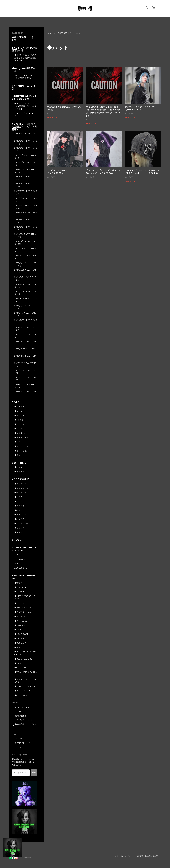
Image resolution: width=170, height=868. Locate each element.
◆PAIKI (18, 663)
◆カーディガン (21, 451)
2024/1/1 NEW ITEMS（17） (25, 350)
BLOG (18, 711)
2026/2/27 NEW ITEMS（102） (26, 149)
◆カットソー (20, 424)
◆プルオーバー (21, 433)
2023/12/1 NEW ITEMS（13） (25, 364)
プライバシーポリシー (25, 720)
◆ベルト (18, 510)
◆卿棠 (17, 647)
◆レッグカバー (21, 523)
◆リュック (19, 528)
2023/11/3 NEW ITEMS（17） (25, 379)
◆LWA (18, 630)
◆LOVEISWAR (22, 634)
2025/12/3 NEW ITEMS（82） (26, 164)
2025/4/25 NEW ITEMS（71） (26, 214)
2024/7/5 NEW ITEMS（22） (25, 278)
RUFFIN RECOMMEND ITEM (24, 549)
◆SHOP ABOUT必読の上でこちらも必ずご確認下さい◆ (25, 58)
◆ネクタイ (19, 506)
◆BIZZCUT (20, 603)
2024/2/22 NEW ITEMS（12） (25, 336)
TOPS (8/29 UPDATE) (25, 115)
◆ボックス (19, 519)
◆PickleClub (21, 621)
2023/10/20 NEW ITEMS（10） (25, 386)
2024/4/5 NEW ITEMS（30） (25, 314)
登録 (34, 773)
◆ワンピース (20, 455)
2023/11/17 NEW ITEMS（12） (26, 372)
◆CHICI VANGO (22, 695)
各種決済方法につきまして (24, 39)
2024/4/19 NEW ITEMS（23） (26, 307)
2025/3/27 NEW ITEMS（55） (26, 221)
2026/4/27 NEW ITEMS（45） (26, 135)
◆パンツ (18, 467)
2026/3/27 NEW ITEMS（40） (26, 142)
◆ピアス (18, 497)
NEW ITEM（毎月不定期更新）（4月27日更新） (24, 127)
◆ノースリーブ (21, 438)
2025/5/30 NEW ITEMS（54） (26, 207)
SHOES (17, 540)
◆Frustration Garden (25, 686)
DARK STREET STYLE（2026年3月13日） (25, 77)
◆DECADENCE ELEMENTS (26, 681)
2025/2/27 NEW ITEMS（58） (26, 228)
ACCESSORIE (64, 33)
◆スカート (19, 472)
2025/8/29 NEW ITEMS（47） (26, 185)
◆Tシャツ (19, 420)
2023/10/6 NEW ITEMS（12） (26, 393)
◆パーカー (19, 407)
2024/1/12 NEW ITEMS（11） (26, 343)
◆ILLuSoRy (20, 638)
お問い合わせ (21, 716)
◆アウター (19, 416)
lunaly (18, 747)
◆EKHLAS (20, 625)
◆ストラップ (20, 514)
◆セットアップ (21, 446)
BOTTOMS (19, 463)
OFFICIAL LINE (22, 743)
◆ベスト (18, 442)
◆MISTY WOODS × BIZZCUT (25, 597)
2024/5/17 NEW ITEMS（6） (26, 300)
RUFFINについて (23, 707)
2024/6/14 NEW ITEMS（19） (25, 286)
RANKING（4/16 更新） (24, 87)
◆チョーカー (20, 492)
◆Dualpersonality (23, 659)
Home (50, 33)
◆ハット (18, 501)
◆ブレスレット (21, 488)
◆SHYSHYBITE (22, 616)
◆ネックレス (20, 484)
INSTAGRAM (21, 739)
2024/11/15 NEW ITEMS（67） (25, 243)
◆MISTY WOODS (23, 608)
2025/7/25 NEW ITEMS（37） (26, 192)
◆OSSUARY (20, 643)
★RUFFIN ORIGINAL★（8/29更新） (24, 98)
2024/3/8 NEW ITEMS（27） (25, 329)
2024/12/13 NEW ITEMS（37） (25, 236)
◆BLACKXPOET (22, 691)
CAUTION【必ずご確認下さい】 (25, 49)
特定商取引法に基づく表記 (26, 726)
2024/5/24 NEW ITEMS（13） (25, 293)
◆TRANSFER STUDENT (26, 673)
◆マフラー (19, 532)
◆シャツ (18, 411)
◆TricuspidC (21, 587)
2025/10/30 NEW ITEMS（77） (25, 171)
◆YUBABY (20, 592)
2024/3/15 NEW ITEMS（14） (26, 322)
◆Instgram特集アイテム (24, 70)
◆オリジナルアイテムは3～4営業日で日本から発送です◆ (26, 106)
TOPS (16, 402)
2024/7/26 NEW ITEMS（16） (25, 271)
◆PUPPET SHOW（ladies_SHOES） (25, 653)
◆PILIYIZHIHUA (23, 612)
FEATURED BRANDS (23, 577)
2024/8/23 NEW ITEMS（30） (25, 264)
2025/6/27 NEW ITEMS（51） (26, 200)
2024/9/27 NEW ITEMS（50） (25, 257)
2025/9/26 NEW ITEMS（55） (26, 178)
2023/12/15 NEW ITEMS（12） (25, 357)
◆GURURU (20, 668)
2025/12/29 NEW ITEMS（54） (25, 157)
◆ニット (18, 429)
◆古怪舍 (18, 583)
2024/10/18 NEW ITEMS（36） (25, 250)
